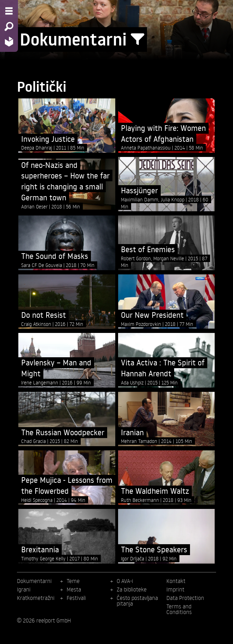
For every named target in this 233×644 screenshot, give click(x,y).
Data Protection (185, 598)
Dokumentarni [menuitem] (34, 581)
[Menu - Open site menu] (9, 11)
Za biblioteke (132, 589)
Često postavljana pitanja (137, 601)
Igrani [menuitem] (24, 589)
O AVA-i (125, 581)
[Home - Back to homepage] (9, 41)
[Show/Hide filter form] (137, 40)
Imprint (175, 589)
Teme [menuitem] (73, 581)
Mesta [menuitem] (74, 589)
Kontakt (176, 581)
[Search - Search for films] (9, 26)
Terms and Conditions (179, 609)
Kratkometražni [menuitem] (36, 598)
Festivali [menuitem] (76, 598)
